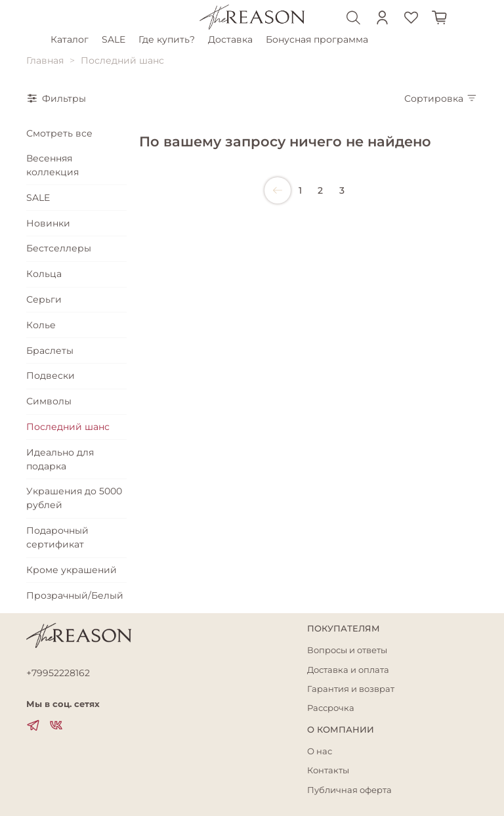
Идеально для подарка (60, 459)
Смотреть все (59, 133)
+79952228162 (58, 673)
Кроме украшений (72, 570)
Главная (45, 60)
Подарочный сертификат (57, 537)
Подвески (51, 376)
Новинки (48, 223)
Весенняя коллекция (52, 165)
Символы (49, 401)
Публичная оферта (349, 790)
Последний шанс (68, 427)
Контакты (328, 770)
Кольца (44, 274)
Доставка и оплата (348, 670)
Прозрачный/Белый (75, 595)
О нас (320, 751)
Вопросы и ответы (347, 650)
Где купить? (169, 39)
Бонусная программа (319, 39)
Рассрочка (331, 708)
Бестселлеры (59, 248)
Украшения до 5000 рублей (74, 498)
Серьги (44, 299)
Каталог (72, 39)
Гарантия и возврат (351, 689)
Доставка (232, 39)
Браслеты (50, 351)
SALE (115, 39)
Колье (41, 325)
